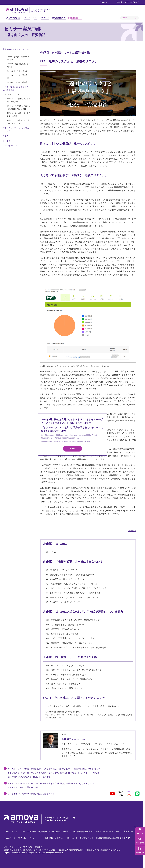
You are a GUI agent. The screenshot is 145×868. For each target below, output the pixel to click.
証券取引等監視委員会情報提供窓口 (113, 838)
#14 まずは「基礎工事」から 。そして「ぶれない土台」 (71, 638)
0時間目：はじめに (14, 94)
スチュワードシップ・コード (108, 832)
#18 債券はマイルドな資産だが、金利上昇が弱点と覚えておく (74, 670)
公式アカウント (87, 838)
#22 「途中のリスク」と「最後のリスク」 (64, 688)
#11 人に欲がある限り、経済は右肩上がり (65, 625)
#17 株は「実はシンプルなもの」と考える (65, 666)
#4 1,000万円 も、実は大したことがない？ (65, 579)
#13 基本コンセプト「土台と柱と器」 (63, 634)
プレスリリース (36, 838)
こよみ (6, 136)
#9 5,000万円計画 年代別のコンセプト (64, 602)
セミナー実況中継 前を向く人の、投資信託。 (16, 89)
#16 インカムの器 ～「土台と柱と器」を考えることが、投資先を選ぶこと (79, 648)
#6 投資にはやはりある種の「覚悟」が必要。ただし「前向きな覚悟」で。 (79, 588)
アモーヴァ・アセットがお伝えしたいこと (16, 130)
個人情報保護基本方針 (83, 832)
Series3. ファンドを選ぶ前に (18, 71)
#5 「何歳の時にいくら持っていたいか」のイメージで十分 (71, 584)
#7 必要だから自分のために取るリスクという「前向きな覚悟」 (74, 593)
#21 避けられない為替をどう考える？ (63, 684)
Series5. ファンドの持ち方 (17, 82)
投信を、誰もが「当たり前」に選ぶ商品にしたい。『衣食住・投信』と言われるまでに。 (85, 706)
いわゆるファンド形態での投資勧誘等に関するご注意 (31, 794)
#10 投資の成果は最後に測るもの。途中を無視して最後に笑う (74, 620)
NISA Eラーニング (11, 146)
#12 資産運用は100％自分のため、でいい (65, 629)
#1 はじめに (52, 552)
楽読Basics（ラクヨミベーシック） (16, 51)
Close (72, 449)
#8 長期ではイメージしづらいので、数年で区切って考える (72, 598)
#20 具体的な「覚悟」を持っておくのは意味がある (69, 679)
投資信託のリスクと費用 (49, 832)
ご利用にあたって (12, 832)
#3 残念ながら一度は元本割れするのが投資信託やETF (70, 575)
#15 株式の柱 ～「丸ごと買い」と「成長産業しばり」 (70, 643)
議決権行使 (128, 832)
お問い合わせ (71, 838)
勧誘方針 (67, 832)
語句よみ (7, 141)
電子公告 (22, 838)
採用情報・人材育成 (54, 838)
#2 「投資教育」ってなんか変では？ (62, 570)
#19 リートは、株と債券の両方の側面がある (66, 675)
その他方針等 (10, 838)
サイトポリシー (29, 832)
